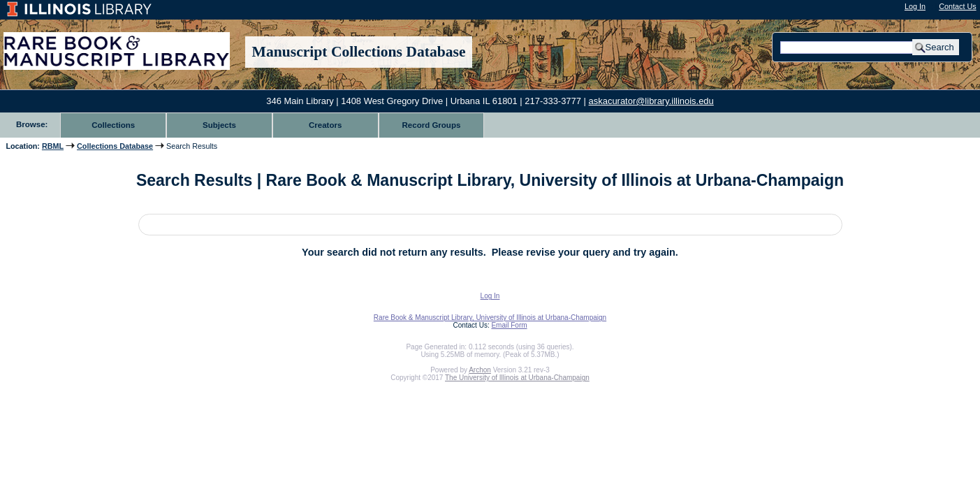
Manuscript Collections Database (359, 52)
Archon (480, 370)
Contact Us (957, 6)
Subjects (219, 125)
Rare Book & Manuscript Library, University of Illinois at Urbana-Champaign (490, 318)
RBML (53, 146)
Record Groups (432, 125)
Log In (915, 6)
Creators (325, 125)
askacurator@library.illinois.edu (651, 101)
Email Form (509, 325)
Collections (113, 125)
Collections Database (115, 146)
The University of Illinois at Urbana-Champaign (517, 378)
